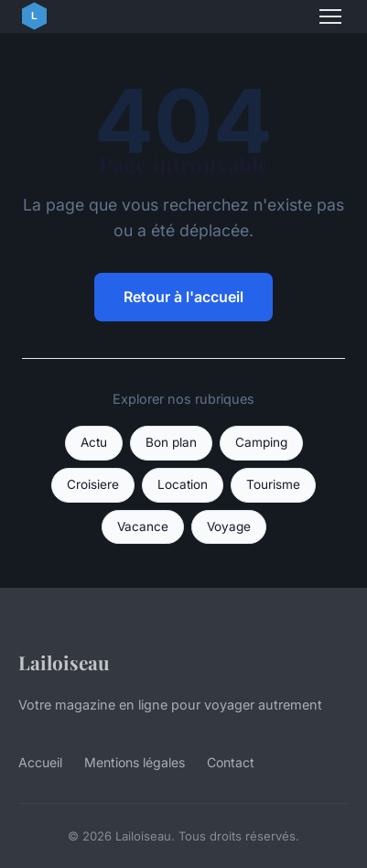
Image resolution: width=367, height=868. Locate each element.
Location (183, 484)
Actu (94, 442)
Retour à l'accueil (183, 297)
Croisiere (93, 484)
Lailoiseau (64, 662)
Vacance (143, 526)
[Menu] (330, 16)
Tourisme (273, 484)
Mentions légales (135, 762)
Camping (261, 442)
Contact (231, 762)
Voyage (229, 526)
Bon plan (171, 442)
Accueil (40, 762)
